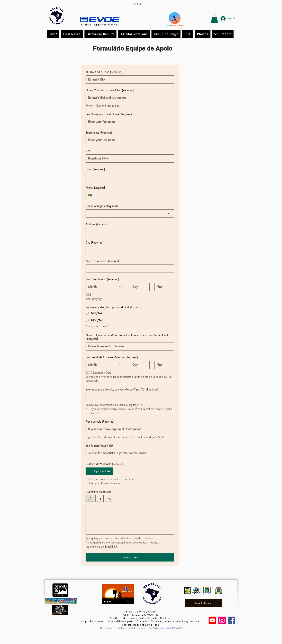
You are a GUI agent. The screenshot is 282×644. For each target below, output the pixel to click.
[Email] (129, 177)
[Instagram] (222, 620)
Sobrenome (99, 133)
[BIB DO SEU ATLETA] (129, 80)
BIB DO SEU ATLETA (104, 72)
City (94, 243)
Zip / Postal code (102, 261)
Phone (96, 188)
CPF (88, 151)
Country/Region (102, 206)
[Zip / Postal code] (129, 269)
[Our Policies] (203, 603)
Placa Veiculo (100, 422)
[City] (129, 250)
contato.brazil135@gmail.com (141, 625)
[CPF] (129, 159)
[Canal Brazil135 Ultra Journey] (212, 620)
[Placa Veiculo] (129, 429)
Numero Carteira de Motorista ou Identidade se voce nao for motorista (127, 337)
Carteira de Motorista (105, 464)
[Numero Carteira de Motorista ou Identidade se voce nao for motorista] (129, 346)
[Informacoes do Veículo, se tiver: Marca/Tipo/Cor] (129, 397)
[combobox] (130, 214)
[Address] (129, 232)
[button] (214, 19)
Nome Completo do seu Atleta (110, 90)
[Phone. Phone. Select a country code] (92, 195)
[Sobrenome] (129, 140)
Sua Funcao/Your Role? (99, 446)
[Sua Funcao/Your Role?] (129, 453)
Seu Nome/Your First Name (109, 114)
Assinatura (98, 492)
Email (95, 169)
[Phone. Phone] (134, 195)
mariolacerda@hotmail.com (130, 628)
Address (97, 224)
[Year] (163, 287)
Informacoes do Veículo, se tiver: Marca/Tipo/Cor (122, 389)
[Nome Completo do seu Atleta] (129, 98)
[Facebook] (232, 620)
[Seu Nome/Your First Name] (129, 122)
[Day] (139, 287)
